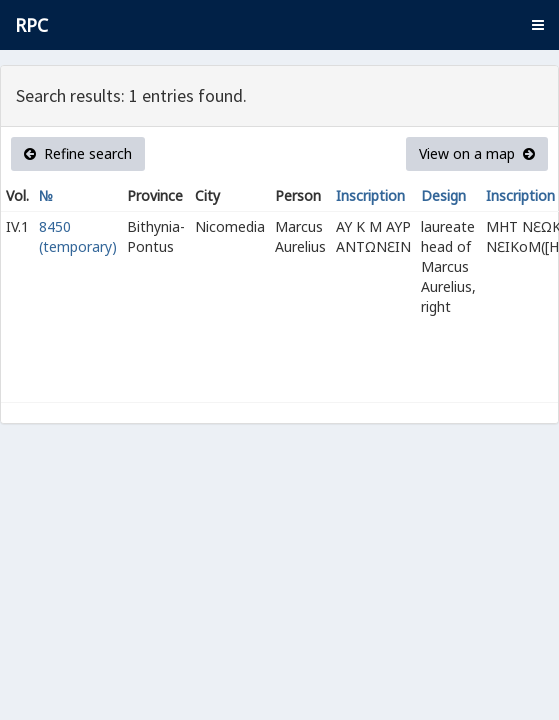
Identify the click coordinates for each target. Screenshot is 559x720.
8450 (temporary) (78, 236)
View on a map (477, 153)
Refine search (78, 153)
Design (443, 195)
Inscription (370, 195)
